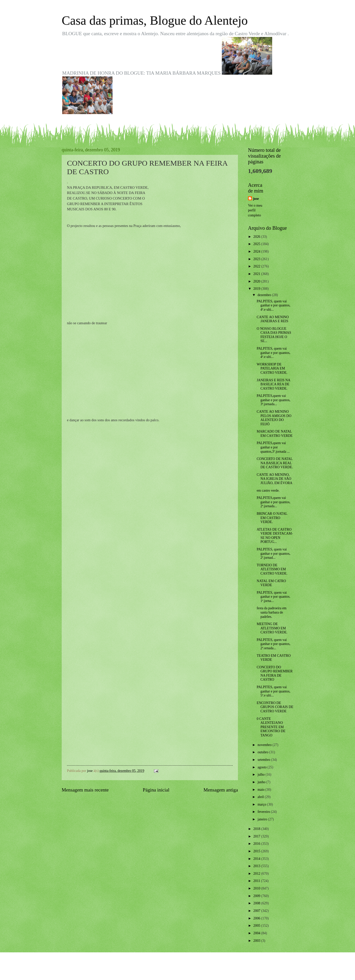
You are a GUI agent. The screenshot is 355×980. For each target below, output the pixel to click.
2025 (257, 244)
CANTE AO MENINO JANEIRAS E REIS (273, 319)
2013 (257, 866)
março (262, 804)
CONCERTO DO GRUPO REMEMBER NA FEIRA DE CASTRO (275, 673)
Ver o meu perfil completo (255, 210)
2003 (257, 941)
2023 (257, 259)
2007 (257, 911)
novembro (265, 745)
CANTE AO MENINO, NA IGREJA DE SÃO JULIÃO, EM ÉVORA (274, 479)
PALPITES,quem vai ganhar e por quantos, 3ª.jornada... (273, 400)
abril (261, 797)
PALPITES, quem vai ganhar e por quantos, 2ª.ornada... (273, 644)
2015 (257, 851)
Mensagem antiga (221, 790)
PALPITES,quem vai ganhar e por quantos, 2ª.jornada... (273, 502)
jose (256, 199)
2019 (257, 289)
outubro (263, 752)
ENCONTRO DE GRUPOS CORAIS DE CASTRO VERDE (275, 707)
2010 (257, 888)
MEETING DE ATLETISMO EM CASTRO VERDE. (272, 628)
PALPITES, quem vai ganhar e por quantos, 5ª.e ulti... (273, 691)
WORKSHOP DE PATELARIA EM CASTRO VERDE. (272, 368)
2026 (257, 237)
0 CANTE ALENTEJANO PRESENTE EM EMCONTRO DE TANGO (271, 727)
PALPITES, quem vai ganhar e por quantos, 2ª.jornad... (273, 553)
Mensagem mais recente (85, 790)
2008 (257, 903)
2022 (257, 266)
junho (262, 782)
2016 (257, 844)
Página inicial (156, 790)
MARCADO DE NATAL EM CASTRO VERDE (275, 434)
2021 (257, 274)
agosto (262, 767)
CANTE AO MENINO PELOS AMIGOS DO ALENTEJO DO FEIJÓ (274, 418)
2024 (257, 251)
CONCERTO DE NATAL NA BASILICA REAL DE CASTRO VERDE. (275, 463)
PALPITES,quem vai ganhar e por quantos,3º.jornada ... (273, 447)
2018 (257, 829)
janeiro (263, 819)
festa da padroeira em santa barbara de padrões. (271, 612)
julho (262, 775)
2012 (257, 874)
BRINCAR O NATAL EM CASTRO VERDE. (272, 518)
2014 (257, 859)
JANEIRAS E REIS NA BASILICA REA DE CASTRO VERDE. (273, 384)
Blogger (205, 970)
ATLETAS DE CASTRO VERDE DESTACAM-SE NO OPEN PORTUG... (275, 536)
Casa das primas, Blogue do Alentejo (155, 20)
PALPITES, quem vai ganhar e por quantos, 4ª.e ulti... (273, 305)
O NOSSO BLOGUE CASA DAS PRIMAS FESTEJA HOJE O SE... (274, 335)
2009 (257, 896)
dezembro (265, 295)
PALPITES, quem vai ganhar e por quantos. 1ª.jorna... (273, 597)
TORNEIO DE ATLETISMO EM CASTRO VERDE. (272, 569)
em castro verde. (268, 491)
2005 (257, 926)
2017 (257, 836)
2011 (257, 881)
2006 (257, 918)
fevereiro (264, 812)
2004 (257, 933)
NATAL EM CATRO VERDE (271, 583)
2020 (257, 281)
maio (261, 790)
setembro (264, 760)
